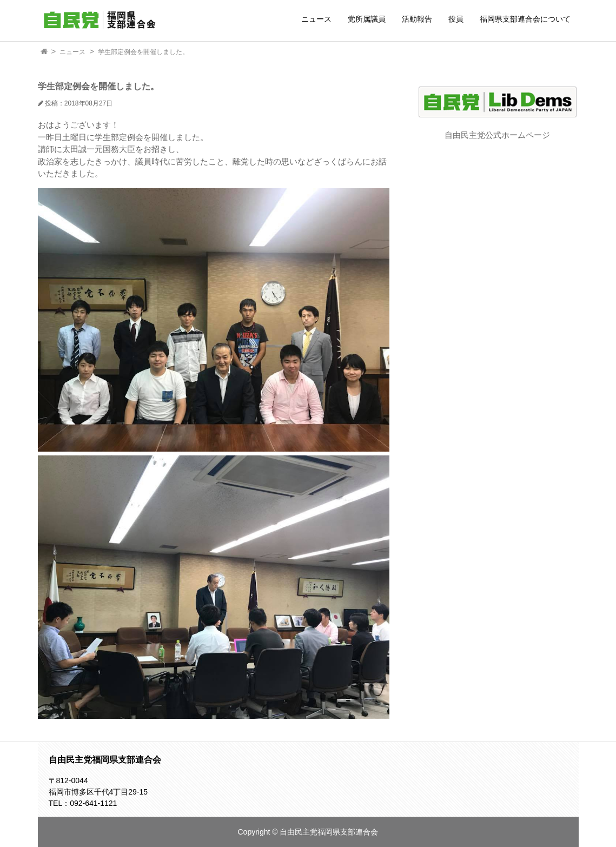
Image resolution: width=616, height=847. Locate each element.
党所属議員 (367, 19)
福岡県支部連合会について (525, 19)
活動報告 (417, 19)
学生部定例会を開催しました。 (143, 52)
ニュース (316, 19)
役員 (456, 19)
